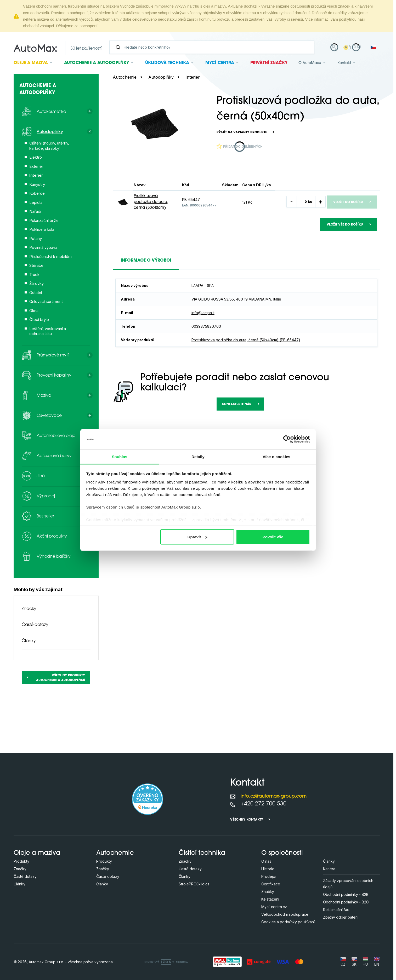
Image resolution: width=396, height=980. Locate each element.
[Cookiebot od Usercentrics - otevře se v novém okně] (287, 439)
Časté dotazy (35, 625)
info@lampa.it (203, 313)
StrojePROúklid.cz (194, 884)
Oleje (31, 63)
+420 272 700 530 (264, 804)
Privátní (269, 63)
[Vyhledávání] (214, 47)
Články (29, 641)
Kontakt (344, 63)
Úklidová (167, 63)
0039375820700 (206, 326)
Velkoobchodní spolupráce (285, 914)
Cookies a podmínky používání (288, 922)
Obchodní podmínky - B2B (346, 894)
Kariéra (329, 869)
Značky (29, 609)
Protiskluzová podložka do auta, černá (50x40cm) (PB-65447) (246, 340)
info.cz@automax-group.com (274, 796)
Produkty (21, 861)
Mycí (220, 63)
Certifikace (271, 884)
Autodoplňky (161, 77)
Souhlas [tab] (119, 456)
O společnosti (282, 853)
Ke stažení (270, 899)
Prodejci (268, 876)
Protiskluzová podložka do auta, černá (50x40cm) (151, 202)
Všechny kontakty (247, 820)
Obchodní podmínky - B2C (346, 902)
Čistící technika (202, 853)
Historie (268, 869)
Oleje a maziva (37, 853)
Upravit (197, 537)
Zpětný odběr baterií (341, 917)
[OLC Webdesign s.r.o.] (166, 962)
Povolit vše (273, 537)
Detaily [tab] (198, 456)
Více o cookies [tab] (276, 456)
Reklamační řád (336, 910)
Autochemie (97, 63)
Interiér (193, 77)
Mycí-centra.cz (274, 907)
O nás (266, 861)
